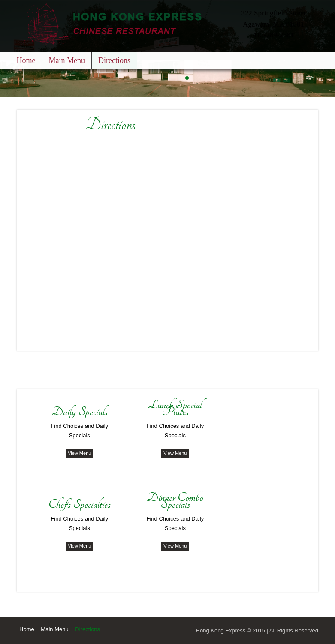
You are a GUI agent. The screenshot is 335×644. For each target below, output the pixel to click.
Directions (114, 60)
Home (26, 60)
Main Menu (67, 60)
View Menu (79, 453)
